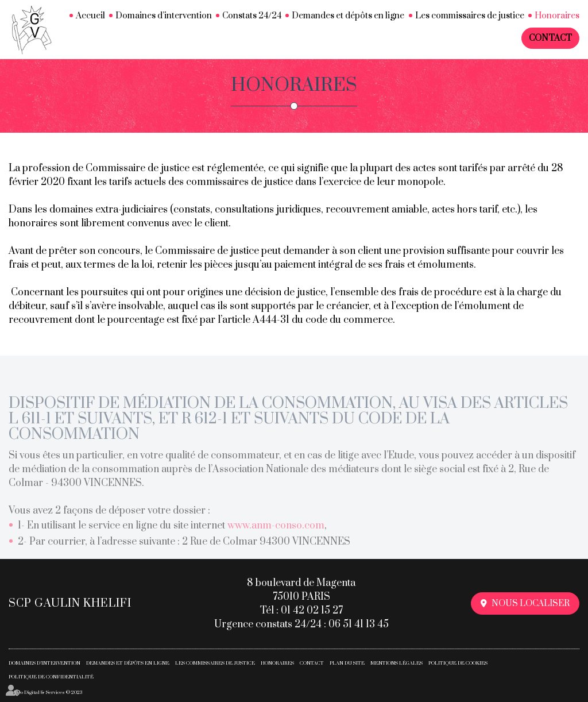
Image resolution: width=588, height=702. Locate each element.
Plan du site (347, 663)
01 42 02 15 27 (312, 611)
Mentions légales (396, 663)
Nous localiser (531, 603)
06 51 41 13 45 (359, 624)
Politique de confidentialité (51, 677)
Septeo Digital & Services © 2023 (45, 693)
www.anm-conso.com (276, 533)
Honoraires (557, 16)
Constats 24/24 (252, 16)
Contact (550, 38)
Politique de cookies (458, 663)
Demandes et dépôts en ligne (348, 16)
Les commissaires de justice (470, 16)
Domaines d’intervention (164, 16)
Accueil (90, 16)
